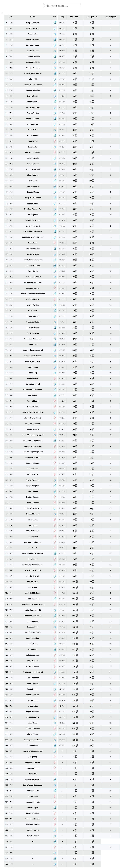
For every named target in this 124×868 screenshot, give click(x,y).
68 (75, 401)
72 (75, 424)
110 (75, 638)
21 (75, 136)
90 (75, 525)
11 (75, 79)
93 (75, 542)
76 (75, 446)
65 (75, 384)
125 (75, 723)
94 (75, 548)
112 (75, 650)
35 (75, 215)
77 (75, 452)
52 (75, 311)
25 (75, 158)
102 (75, 593)
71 (75, 418)
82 (75, 480)
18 (75, 119)
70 (75, 412)
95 (75, 554)
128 (75, 740)
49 (75, 294)
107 (75, 621)
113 (75, 655)
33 (75, 203)
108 (75, 627)
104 (75, 604)
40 (75, 243)
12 (75, 85)
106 (75, 616)
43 (75, 260)
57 (75, 339)
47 (75, 282)
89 (75, 520)
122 (75, 706)
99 (75, 576)
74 (75, 435)
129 (75, 746)
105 (75, 610)
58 (75, 345)
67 (75, 395)
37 (75, 226)
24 (75, 153)
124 (75, 717)
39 (75, 237)
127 (75, 734)
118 (75, 683)
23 (75, 147)
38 (75, 232)
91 (75, 531)
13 (75, 90)
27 (75, 169)
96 (75, 559)
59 (75, 350)
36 (75, 220)
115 (75, 667)
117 (75, 678)
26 (75, 164)
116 (75, 672)
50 (75, 299)
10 (75, 73)
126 (75, 729)
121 (75, 700)
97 (75, 565)
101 (75, 587)
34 (75, 209)
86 (75, 503)
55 (75, 328)
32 (75, 198)
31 (75, 192)
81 (75, 474)
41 (75, 249)
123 (75, 712)
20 (75, 130)
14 (75, 96)
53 (75, 316)
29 (75, 181)
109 (75, 633)
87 (75, 508)
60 (75, 356)
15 (75, 102)
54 (75, 322)
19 (75, 124)
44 (75, 266)
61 (75, 362)
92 (75, 537)
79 (75, 463)
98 (75, 570)
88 (75, 514)
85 (75, 497)
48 (75, 288)
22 (75, 141)
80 (75, 469)
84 (75, 491)
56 (75, 333)
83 (75, 486)
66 (75, 390)
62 (75, 367)
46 (75, 277)
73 (75, 429)
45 (75, 271)
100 (75, 582)
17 (75, 113)
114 (75, 661)
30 (75, 187)
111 (75, 644)
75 (75, 441)
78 (75, 458)
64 (75, 378)
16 (75, 107)
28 (75, 175)
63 (75, 373)
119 (75, 689)
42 (75, 254)
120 (75, 695)
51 (75, 305)
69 (75, 407)
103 (75, 599)
